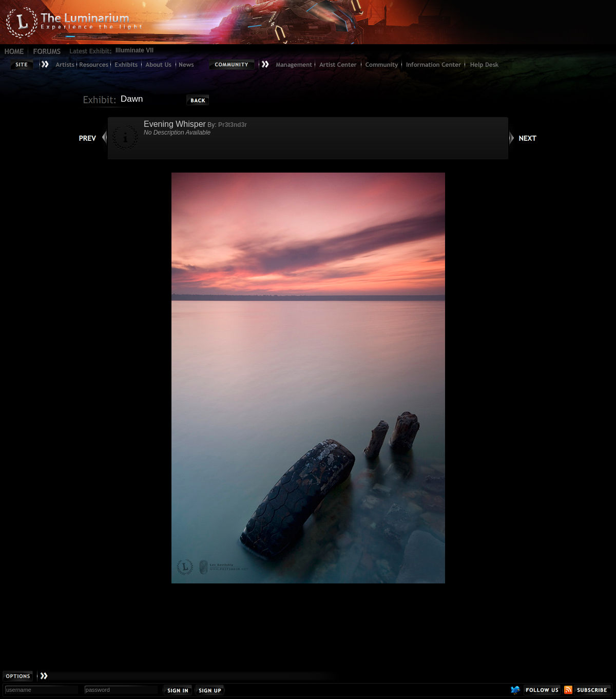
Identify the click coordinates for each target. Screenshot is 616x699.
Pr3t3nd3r (233, 125)
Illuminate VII (134, 50)
